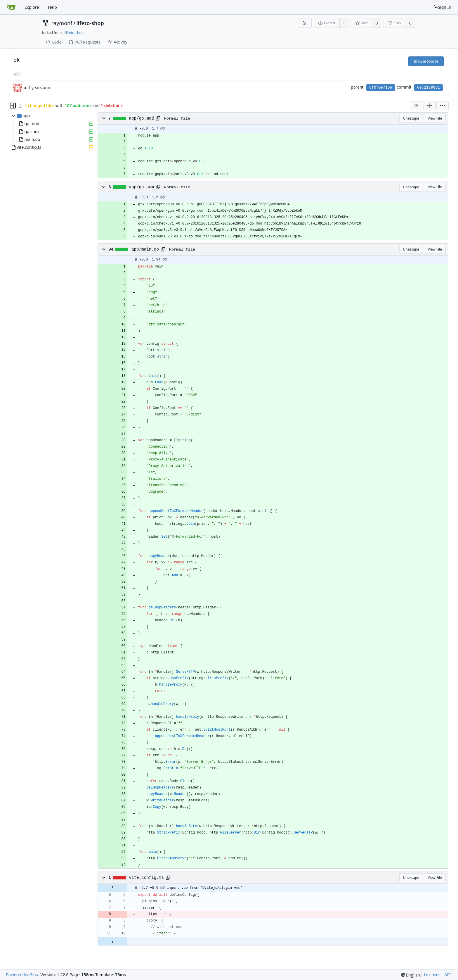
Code (54, 42)
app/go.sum (141, 187)
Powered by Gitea (23, 975)
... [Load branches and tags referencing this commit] (17, 74)
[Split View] (429, 106)
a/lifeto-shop (73, 33)
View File (435, 118)
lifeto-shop (90, 23)
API (447, 975)
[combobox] (416, 106)
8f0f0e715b (381, 88)
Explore (32, 7)
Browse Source (426, 61)
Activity (117, 42)
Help (52, 7)
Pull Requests (85, 42)
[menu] (443, 106)
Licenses (432, 975)
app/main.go (145, 249)
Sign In (442, 7)
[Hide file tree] (13, 106)
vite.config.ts (146, 878)
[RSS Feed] (305, 23)
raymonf (62, 23)
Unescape (411, 118)
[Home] (11, 7)
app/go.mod (141, 118)
